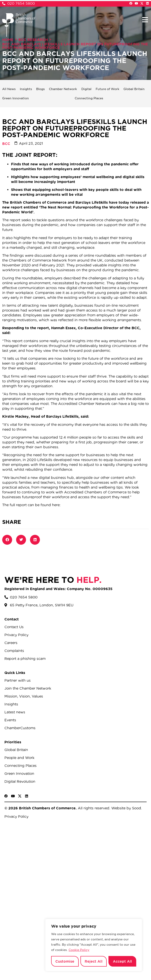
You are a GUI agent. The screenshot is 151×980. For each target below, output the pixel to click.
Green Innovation (16, 98)
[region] (94, 945)
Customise (65, 961)
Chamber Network (63, 89)
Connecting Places (89, 98)
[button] (145, 20)
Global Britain (134, 89)
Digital (86, 89)
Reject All (94, 961)
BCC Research (33, 40)
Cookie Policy (79, 950)
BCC (6, 144)
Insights (26, 89)
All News (9, 89)
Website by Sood (126, 808)
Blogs (40, 89)
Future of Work (107, 89)
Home (8, 40)
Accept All (122, 961)
